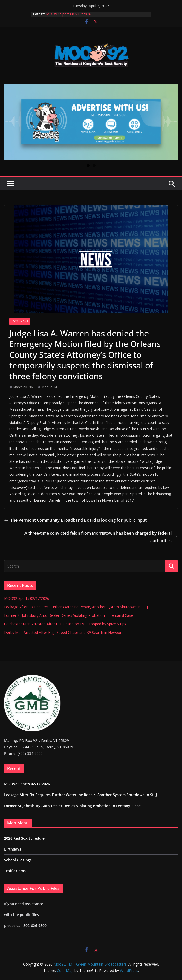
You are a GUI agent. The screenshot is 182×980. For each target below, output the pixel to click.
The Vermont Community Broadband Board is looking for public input (75, 520)
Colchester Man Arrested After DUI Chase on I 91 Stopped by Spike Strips (65, 624)
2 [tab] (94, 165)
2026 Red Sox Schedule (24, 838)
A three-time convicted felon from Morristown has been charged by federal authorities (101, 537)
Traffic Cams (15, 871)
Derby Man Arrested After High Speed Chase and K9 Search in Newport (63, 632)
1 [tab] (88, 165)
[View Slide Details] (91, 122)
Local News (20, 321)
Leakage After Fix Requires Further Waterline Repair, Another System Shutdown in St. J (76, 607)
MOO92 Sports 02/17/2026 (69, 14)
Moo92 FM (49, 387)
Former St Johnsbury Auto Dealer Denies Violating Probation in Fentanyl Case (69, 615)
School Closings (18, 860)
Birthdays (13, 849)
